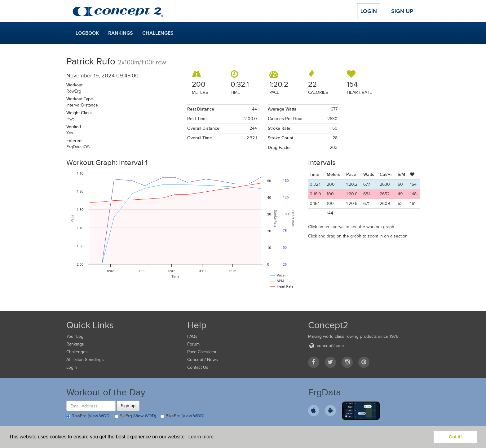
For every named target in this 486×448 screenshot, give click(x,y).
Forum (193, 344)
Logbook (87, 33)
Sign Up (402, 11)
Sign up (128, 406)
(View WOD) (99, 416)
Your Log (75, 336)
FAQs (192, 336)
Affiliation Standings (85, 360)
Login (369, 11)
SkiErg (135, 416)
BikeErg (182, 416)
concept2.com (326, 346)
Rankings (121, 33)
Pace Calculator (202, 352)
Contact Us (198, 367)
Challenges (158, 33)
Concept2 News (203, 360)
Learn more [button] (201, 437)
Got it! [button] (455, 437)
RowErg (88, 416)
